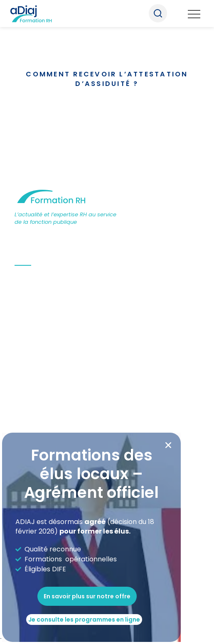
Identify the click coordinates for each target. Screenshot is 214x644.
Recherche (158, 13)
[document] (107, 322)
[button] (168, 445)
